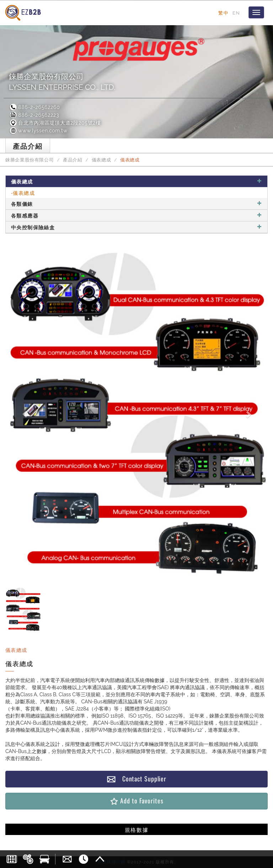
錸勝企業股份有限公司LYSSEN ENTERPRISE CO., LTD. (62, 82)
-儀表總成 (23, 193)
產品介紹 (73, 160)
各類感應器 (136, 215)
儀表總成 (101, 160)
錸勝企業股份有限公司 (30, 160)
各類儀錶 (136, 204)
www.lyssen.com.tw (38, 131)
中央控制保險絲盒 (136, 227)
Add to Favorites (136, 801)
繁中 (223, 13)
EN (236, 13)
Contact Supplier (136, 779)
